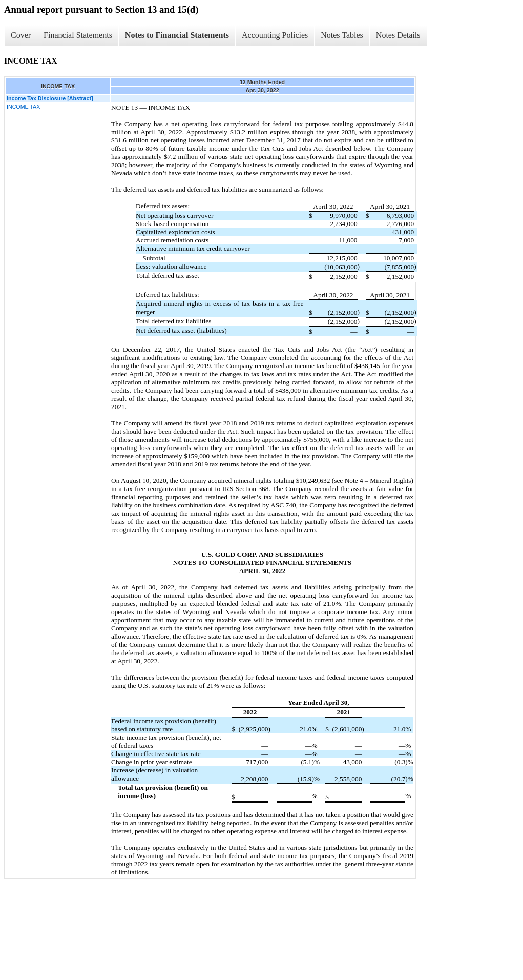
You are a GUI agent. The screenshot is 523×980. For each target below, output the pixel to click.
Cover (21, 35)
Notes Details (398, 35)
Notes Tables (342, 35)
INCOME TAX (23, 107)
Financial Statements (78, 35)
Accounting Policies (275, 35)
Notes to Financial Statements (177, 35)
